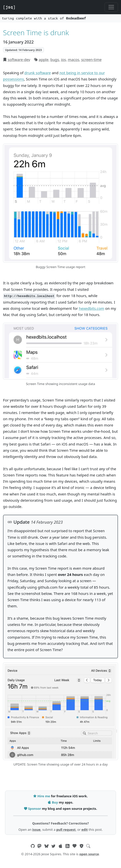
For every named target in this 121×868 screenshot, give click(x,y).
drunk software (38, 73)
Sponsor (33, 809)
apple (44, 59)
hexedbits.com (92, 308)
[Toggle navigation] (111, 7)
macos (74, 59)
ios (63, 59)
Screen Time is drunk (36, 32)
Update (19, 522)
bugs (55, 59)
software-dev (19, 59)
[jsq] (9, 7)
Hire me (42, 796)
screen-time (91, 59)
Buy (53, 802)
